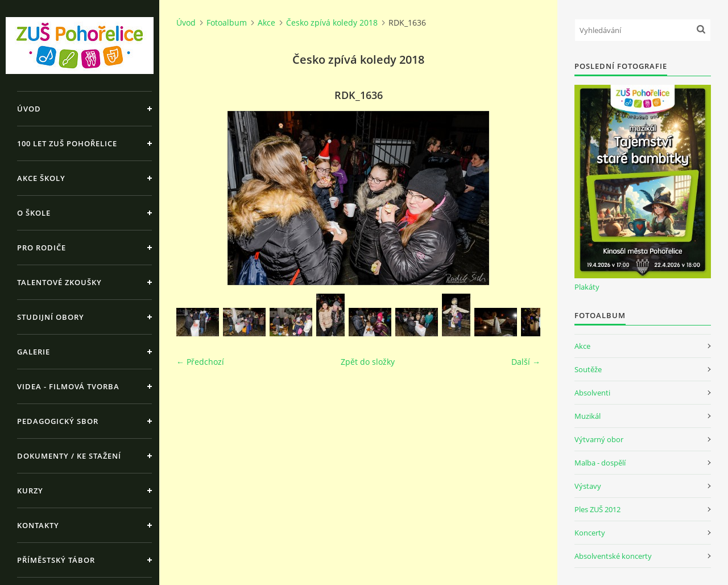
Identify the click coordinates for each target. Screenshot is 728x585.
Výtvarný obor (599, 439)
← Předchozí (200, 362)
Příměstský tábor (56, 560)
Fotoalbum (227, 22)
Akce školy (41, 178)
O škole (34, 213)
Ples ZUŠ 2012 (597, 509)
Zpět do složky (368, 362)
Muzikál (588, 416)
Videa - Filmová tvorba (68, 386)
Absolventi (592, 393)
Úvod (29, 109)
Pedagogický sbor (58, 421)
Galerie (34, 352)
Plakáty (587, 287)
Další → (526, 362)
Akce (266, 22)
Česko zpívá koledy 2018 (332, 22)
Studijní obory (51, 317)
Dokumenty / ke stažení (69, 456)
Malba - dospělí (600, 463)
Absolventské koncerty (613, 556)
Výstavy (588, 486)
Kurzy (30, 491)
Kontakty (38, 525)
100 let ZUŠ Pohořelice (67, 143)
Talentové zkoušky (59, 282)
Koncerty (590, 533)
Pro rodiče (42, 248)
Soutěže (588, 369)
